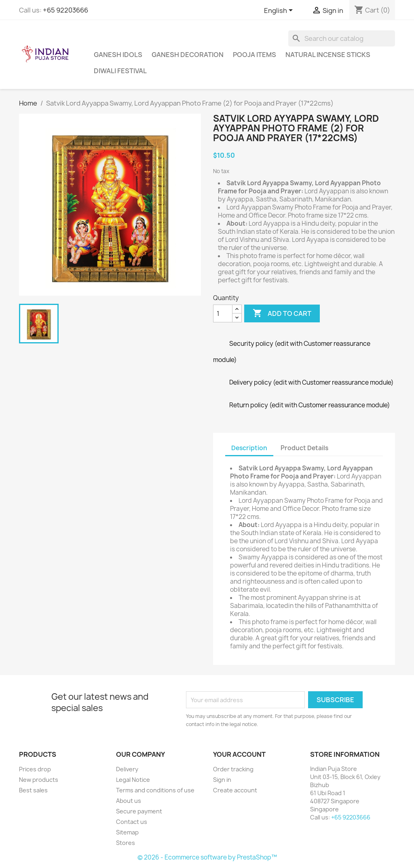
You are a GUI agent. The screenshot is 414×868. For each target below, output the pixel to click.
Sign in (222, 780)
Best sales (33, 790)
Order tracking (233, 769)
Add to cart (282, 313)
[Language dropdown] (280, 11)
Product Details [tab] (304, 448)
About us (129, 801)
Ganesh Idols (118, 55)
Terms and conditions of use (155, 790)
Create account (235, 790)
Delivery (127, 769)
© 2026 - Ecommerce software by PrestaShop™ (207, 857)
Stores (126, 843)
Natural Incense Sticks (328, 55)
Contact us (132, 822)
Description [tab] (249, 448)
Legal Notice (133, 780)
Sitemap (127, 832)
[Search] (342, 38)
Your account (239, 754)
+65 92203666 (65, 10)
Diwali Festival (120, 71)
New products (39, 780)
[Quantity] (223, 313)
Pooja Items (255, 55)
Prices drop (35, 769)
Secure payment (139, 811)
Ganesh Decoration (188, 55)
